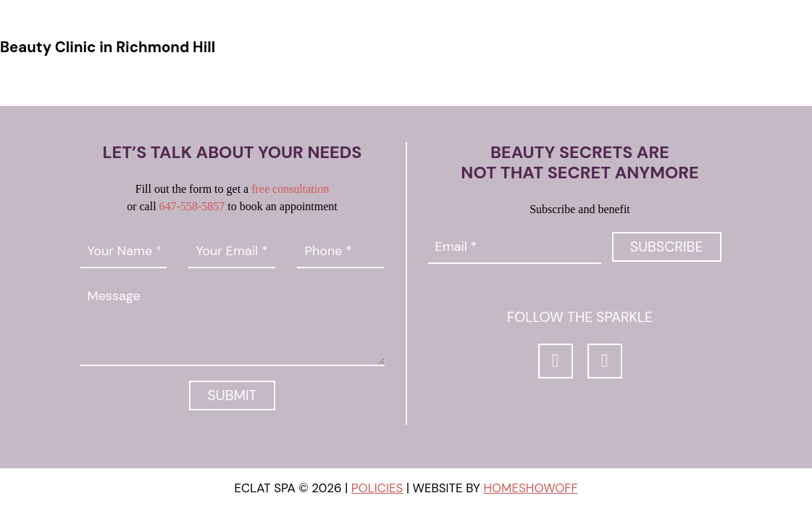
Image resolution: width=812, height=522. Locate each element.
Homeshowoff (530, 489)
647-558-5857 (192, 206)
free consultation (290, 189)
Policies (377, 489)
